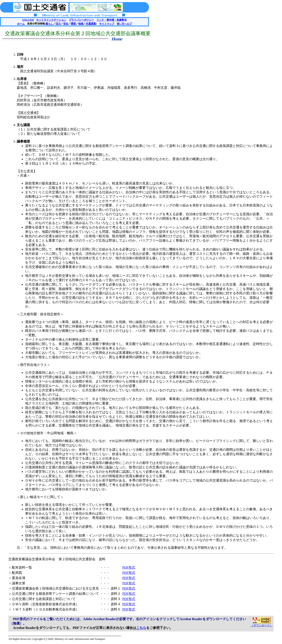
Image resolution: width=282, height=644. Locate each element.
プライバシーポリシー (81, 20)
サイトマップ (107, 24)
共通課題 (91, 24)
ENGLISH (28, 20)
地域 (81, 24)
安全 (66, 24)
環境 (73, 24)
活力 (58, 24)
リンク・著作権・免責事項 (112, 20)
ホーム (21, 24)
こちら (141, 628)
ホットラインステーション (51, 20)
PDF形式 (129, 567)
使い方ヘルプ (124, 24)
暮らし (49, 24)
